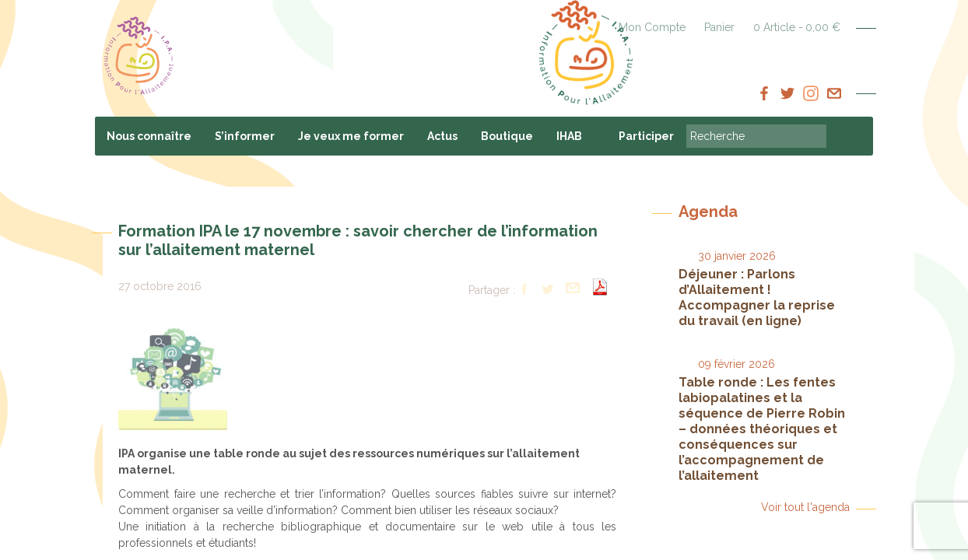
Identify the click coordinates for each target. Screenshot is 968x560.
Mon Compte (652, 27)
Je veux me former (351, 136)
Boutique (507, 136)
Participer (646, 136)
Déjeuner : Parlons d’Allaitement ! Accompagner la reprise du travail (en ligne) (757, 297)
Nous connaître (149, 136)
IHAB (569, 136)
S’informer (245, 136)
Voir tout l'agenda (805, 507)
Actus (442, 136)
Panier (719, 27)
